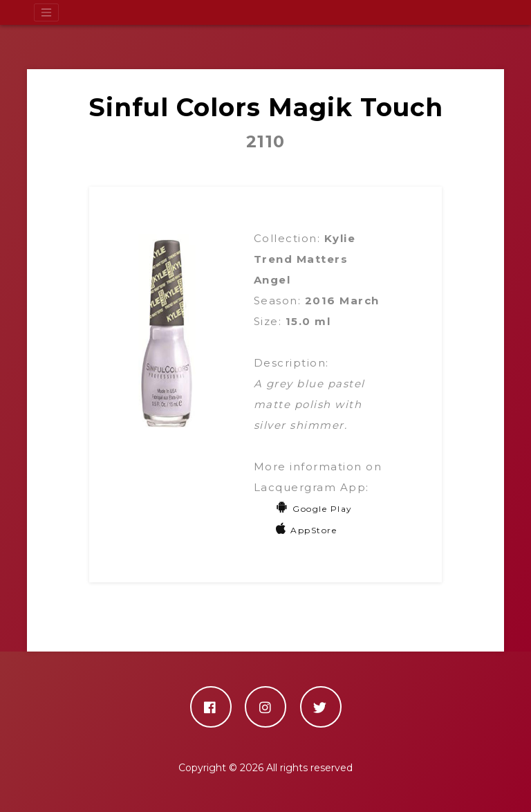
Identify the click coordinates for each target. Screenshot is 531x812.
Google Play (314, 509)
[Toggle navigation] (46, 12)
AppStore (307, 530)
